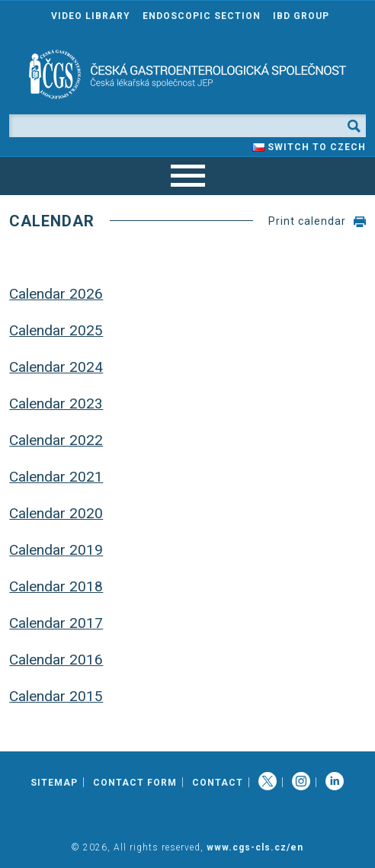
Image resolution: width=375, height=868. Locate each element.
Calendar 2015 (56, 696)
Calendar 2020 (56, 513)
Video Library (91, 16)
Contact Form (135, 783)
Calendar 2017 (56, 623)
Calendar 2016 (56, 660)
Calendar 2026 (56, 294)
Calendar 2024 (56, 367)
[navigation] (187, 176)
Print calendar (307, 221)
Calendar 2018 (56, 586)
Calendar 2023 (56, 404)
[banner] (187, 74)
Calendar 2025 (56, 330)
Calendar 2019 (56, 550)
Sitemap (54, 783)
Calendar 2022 (56, 440)
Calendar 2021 (56, 477)
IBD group (301, 16)
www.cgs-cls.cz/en (255, 847)
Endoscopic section (202, 16)
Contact (218, 783)
